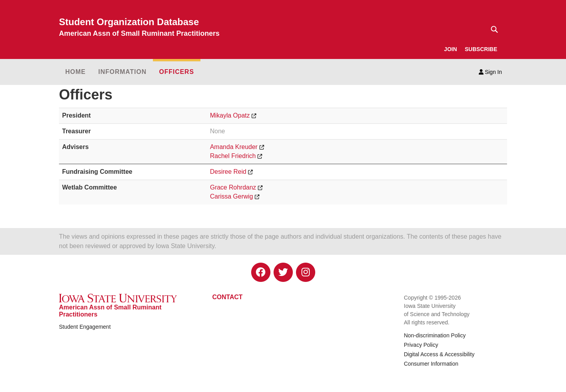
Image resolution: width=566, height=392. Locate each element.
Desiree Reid (228, 172)
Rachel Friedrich (233, 156)
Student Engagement (85, 327)
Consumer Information (431, 364)
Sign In (490, 72)
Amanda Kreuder (234, 147)
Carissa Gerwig (231, 196)
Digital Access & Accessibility (439, 354)
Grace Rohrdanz (233, 187)
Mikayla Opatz (230, 115)
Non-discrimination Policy (435, 335)
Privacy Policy (421, 345)
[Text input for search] (492, 29)
